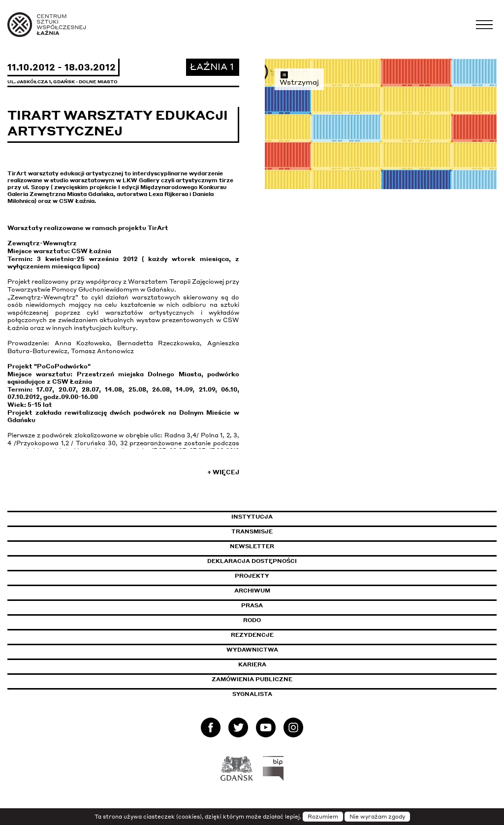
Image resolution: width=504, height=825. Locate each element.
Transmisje (294, 531)
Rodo (252, 620)
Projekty (252, 576)
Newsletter (252, 546)
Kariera (252, 664)
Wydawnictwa (252, 650)
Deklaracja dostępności (252, 561)
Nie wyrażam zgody (377, 817)
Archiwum (252, 591)
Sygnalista (252, 694)
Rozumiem (323, 817)
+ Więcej (223, 472)
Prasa (252, 605)
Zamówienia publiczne (274, 679)
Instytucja (252, 517)
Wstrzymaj (299, 78)
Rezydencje (252, 635)
